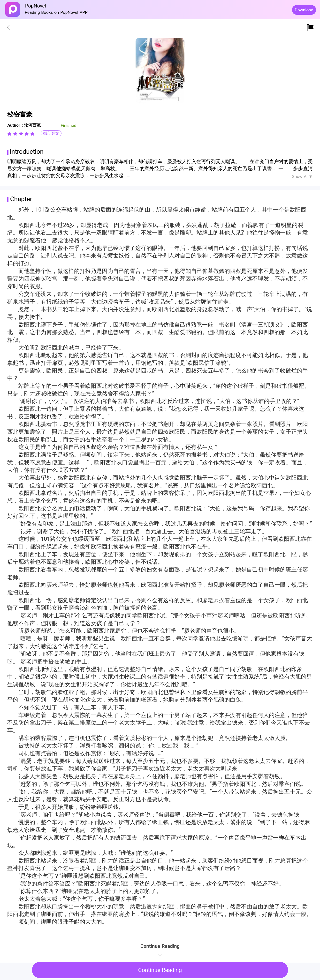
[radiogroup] (21, 134)
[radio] (10, 134)
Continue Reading (160, 970)
